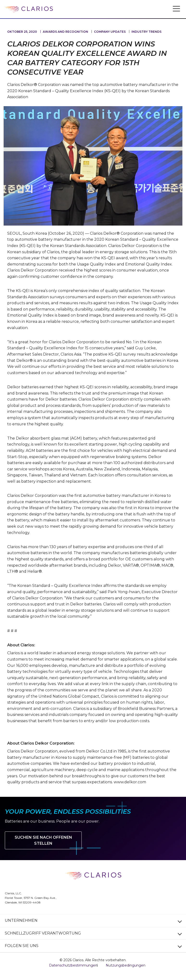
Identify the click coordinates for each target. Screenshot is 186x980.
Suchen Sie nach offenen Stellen (43, 840)
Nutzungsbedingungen (126, 965)
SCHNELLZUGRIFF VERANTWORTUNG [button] (43, 933)
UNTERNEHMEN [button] (21, 920)
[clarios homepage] (29, 9)
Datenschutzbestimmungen (73, 965)
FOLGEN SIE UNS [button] (22, 946)
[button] (176, 8)
